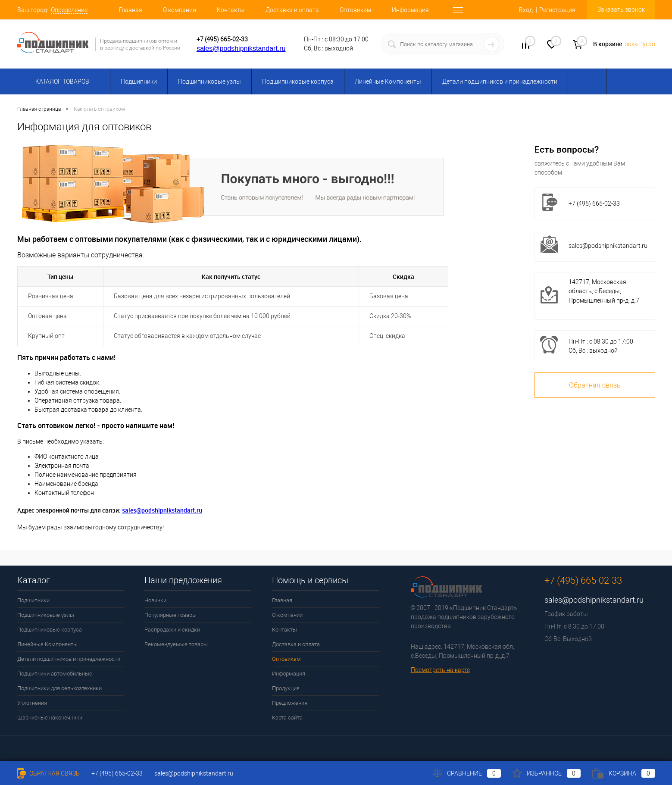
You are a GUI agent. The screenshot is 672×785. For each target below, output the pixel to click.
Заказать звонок (621, 9)
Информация (410, 10)
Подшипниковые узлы (209, 81)
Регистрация (557, 10)
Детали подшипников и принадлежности (500, 81)
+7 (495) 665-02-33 (222, 39)
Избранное (547, 773)
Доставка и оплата (292, 10)
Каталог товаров (61, 81)
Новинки (155, 600)
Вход (526, 10)
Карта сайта (287, 718)
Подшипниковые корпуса (298, 81)
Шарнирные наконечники (50, 718)
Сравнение (467, 773)
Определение (69, 10)
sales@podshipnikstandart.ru (241, 48)
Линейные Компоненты (388, 81)
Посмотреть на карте (440, 670)
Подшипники (139, 81)
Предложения (290, 703)
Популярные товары (170, 615)
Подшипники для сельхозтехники (59, 688)
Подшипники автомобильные (55, 674)
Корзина (624, 773)
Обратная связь (595, 385)
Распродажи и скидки (172, 630)
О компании (180, 10)
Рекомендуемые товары (176, 644)
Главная (131, 10)
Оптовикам (355, 10)
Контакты (231, 10)
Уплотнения (32, 703)
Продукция (286, 688)
